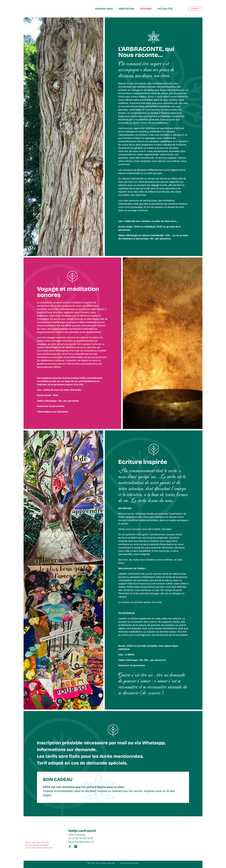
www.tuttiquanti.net (129, 863)
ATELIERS (146, 9)
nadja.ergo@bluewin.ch (81, 842)
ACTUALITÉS (165, 9)
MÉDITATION (126, 9)
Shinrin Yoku (104, 9)
